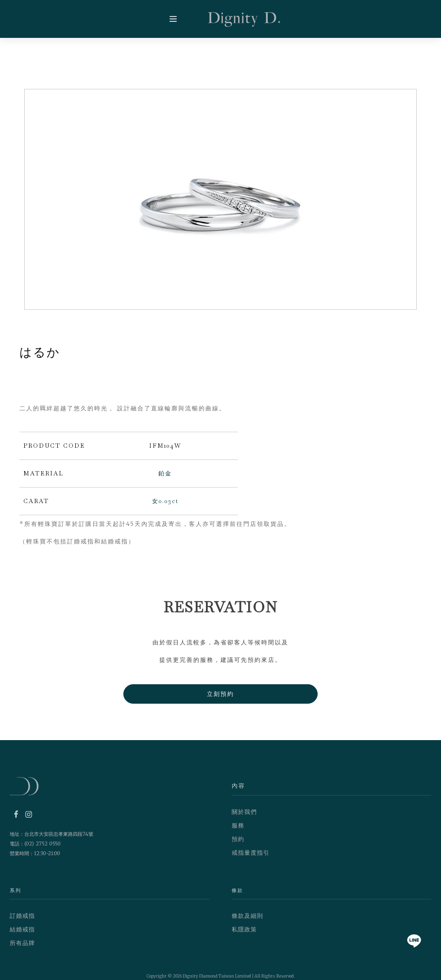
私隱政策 (244, 929)
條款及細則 (247, 916)
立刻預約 (220, 694)
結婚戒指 (22, 929)
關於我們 (244, 812)
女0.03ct (165, 501)
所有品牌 (22, 943)
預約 (238, 839)
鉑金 (165, 473)
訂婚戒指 (22, 916)
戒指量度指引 (251, 853)
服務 (238, 825)
